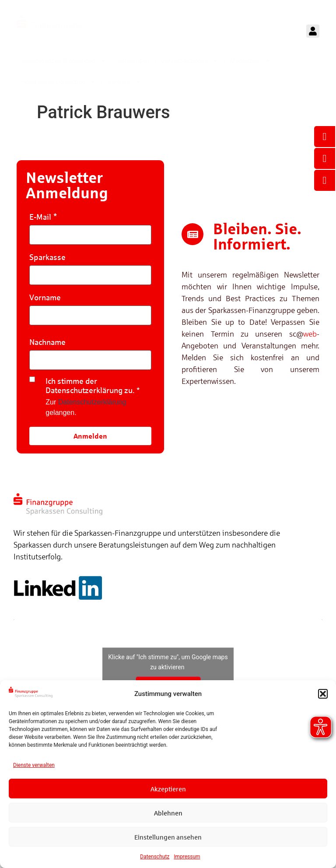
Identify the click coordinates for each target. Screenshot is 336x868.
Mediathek (250, 61)
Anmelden (90, 436)
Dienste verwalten (34, 765)
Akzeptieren (168, 789)
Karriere (124, 82)
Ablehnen (168, 813)
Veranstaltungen (190, 61)
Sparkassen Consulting (59, 82)
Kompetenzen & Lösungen (64, 61)
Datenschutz (155, 857)
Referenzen (134, 61)
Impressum (187, 857)
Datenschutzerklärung (92, 402)
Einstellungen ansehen (168, 837)
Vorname (45, 297)
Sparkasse (47, 257)
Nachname (47, 342)
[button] (323, 694)
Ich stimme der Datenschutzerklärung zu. (90, 386)
